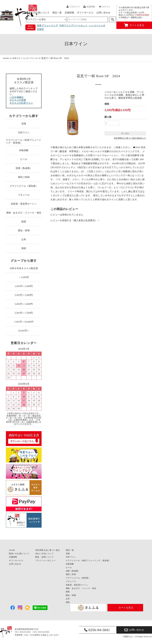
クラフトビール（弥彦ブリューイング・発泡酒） (23, 141)
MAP (36, 629)
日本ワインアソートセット (73, 26)
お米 (24, 239)
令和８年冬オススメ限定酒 (24, 268)
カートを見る (134, 25)
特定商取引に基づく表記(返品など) (130, 138)
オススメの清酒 (18, 100)
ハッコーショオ (97, 26)
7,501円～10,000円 (24, 322)
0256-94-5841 (97, 630)
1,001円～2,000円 (24, 286)
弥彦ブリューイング (47, 26)
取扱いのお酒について (38, 13)
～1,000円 (24, 277)
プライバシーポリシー (46, 561)
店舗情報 (69, 13)
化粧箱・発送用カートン (24, 204)
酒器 (24, 248)
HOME (6, 58)
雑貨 (24, 222)
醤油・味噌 (24, 230)
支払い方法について (45, 554)
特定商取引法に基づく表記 (48, 550)
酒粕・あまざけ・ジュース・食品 (24, 213)
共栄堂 (40, 29)
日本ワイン (17, 58)
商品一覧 (57, 13)
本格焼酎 (24, 150)
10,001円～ (24, 331)
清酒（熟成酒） (24, 168)
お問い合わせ (104, 13)
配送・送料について (45, 557)
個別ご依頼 (24, 177)
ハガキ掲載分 (17, 97)
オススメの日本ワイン (21, 103)
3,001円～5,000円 (24, 304)
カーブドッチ (32, 58)
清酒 (24, 124)
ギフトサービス (85, 13)
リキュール (24, 195)
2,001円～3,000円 (24, 295)
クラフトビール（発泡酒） (24, 186)
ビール (24, 159)
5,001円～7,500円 (24, 313)
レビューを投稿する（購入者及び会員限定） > (75, 220)
